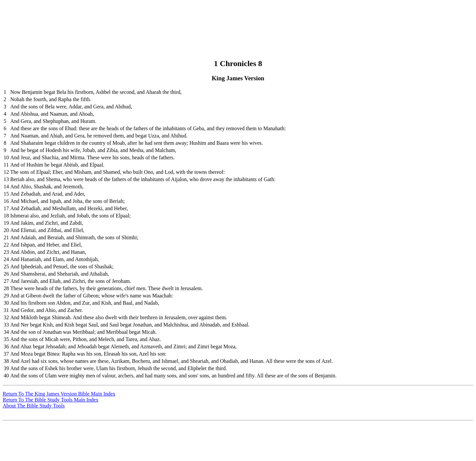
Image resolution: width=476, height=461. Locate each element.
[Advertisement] (237, 18)
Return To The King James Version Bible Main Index (59, 394)
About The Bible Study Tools (34, 406)
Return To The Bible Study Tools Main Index (51, 400)
